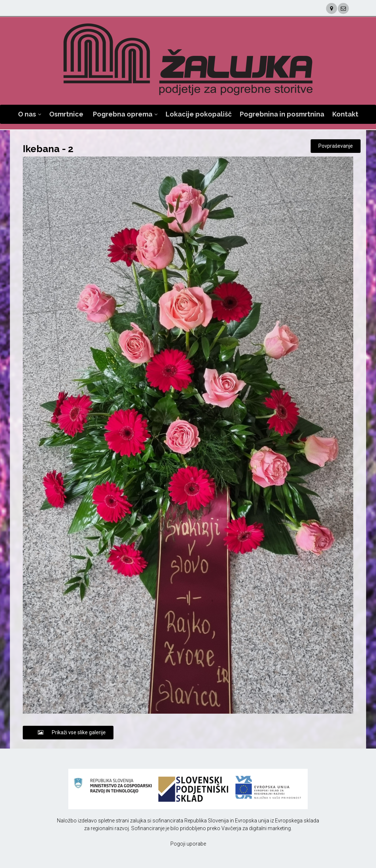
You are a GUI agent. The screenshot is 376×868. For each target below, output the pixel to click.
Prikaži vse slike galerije (68, 732)
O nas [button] (27, 114)
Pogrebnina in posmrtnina (282, 114)
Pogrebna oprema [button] (123, 114)
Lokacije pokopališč (199, 114)
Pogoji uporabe (188, 844)
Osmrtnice (66, 114)
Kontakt (345, 114)
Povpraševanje (336, 146)
